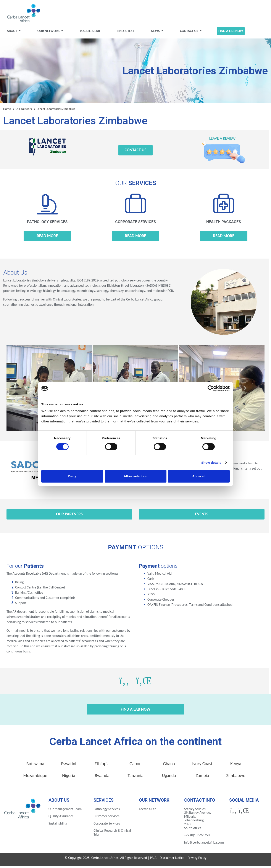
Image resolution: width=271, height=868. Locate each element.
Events (202, 516)
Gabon (135, 765)
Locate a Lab (91, 33)
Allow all (199, 476)
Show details (211, 463)
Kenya (236, 765)
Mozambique (35, 777)
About (16, 33)
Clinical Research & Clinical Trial (112, 834)
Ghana (169, 765)
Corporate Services (107, 825)
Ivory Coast (202, 765)
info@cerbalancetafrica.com (204, 844)
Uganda (169, 777)
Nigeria (69, 777)
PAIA (153, 859)
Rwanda (102, 777)
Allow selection (135, 476)
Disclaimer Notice (172, 859)
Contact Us (188, 33)
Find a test (126, 33)
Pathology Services (107, 810)
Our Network (51, 33)
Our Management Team (65, 810)
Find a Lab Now (228, 33)
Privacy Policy (197, 859)
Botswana (35, 765)
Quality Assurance (61, 818)
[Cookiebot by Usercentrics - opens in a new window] (211, 388)
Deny (72, 476)
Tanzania (136, 777)
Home (7, 110)
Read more (47, 237)
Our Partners (69, 516)
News (155, 33)
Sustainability (58, 825)
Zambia (202, 777)
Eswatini (69, 765)
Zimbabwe (236, 777)
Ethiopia (102, 765)
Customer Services (106, 818)
